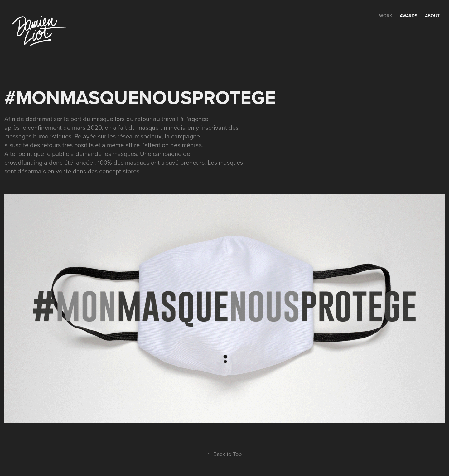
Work (386, 16)
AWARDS (408, 16)
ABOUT (432, 16)
